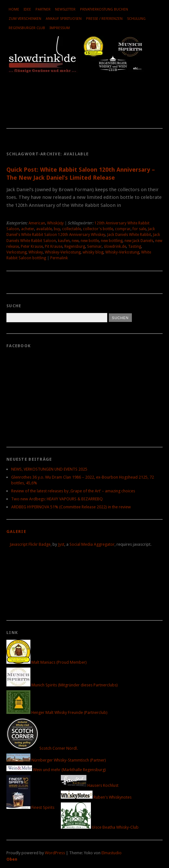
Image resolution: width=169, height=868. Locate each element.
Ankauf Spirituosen (64, 19)
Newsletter (65, 9)
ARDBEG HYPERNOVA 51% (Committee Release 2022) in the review (71, 507)
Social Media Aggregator (92, 544)
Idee (27, 9)
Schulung (136, 19)
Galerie (16, 532)
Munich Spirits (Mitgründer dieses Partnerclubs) (62, 685)
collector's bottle (98, 229)
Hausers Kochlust (90, 785)
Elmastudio (112, 853)
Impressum (60, 28)
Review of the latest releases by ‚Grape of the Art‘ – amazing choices (73, 491)
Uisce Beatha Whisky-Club (100, 827)
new (75, 241)
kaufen (64, 241)
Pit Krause (54, 246)
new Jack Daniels (139, 241)
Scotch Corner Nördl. (42, 748)
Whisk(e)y (55, 223)
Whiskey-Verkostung (63, 252)
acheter (28, 229)
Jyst (61, 544)
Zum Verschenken (25, 19)
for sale (139, 229)
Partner (43, 9)
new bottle (90, 241)
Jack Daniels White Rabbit (129, 235)
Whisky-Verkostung (122, 252)
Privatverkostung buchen (104, 9)
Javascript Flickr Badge (30, 544)
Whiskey (36, 252)
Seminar (94, 246)
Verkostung (16, 252)
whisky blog (93, 252)
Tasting (135, 246)
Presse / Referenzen (104, 19)
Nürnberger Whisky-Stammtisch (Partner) (56, 760)
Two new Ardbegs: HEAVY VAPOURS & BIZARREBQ (57, 499)
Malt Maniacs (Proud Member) (47, 662)
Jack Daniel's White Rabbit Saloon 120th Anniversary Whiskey (81, 232)
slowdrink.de (115, 246)
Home (14, 9)
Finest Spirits (30, 807)
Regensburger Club (27, 28)
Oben (12, 859)
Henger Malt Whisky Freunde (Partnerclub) (57, 712)
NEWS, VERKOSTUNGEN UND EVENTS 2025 (49, 469)
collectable (72, 229)
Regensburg (75, 246)
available (44, 229)
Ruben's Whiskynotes (96, 797)
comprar (123, 229)
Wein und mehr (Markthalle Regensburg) (56, 770)
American (37, 223)
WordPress (55, 853)
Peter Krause (32, 246)
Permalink (59, 258)
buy (57, 229)
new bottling (112, 241)
